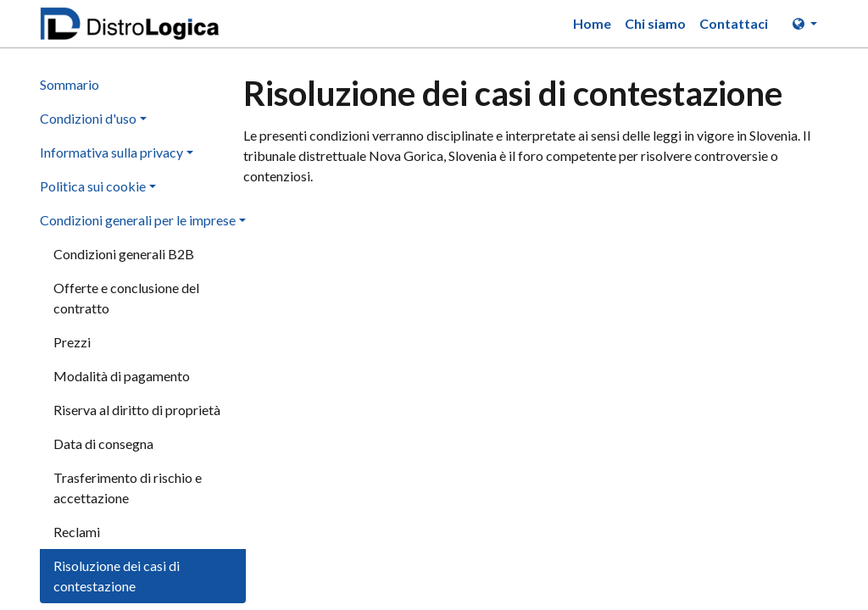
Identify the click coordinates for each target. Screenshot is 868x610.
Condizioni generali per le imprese (138, 220)
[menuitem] (592, 24)
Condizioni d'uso (88, 118)
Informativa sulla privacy (111, 152)
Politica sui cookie (93, 186)
